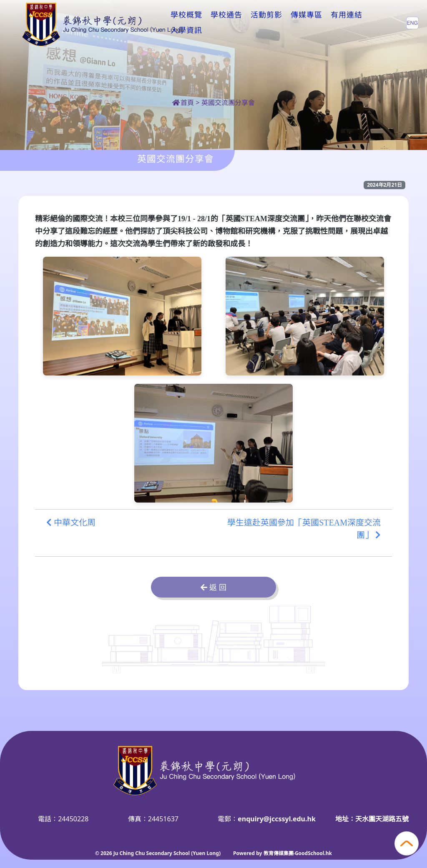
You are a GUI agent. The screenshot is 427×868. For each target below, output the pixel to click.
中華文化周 (71, 523)
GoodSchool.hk (313, 853)
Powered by (248, 853)
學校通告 (226, 23)
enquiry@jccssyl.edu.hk (277, 819)
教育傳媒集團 (279, 853)
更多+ (343, 23)
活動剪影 (266, 23)
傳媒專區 (306, 23)
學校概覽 (186, 23)
